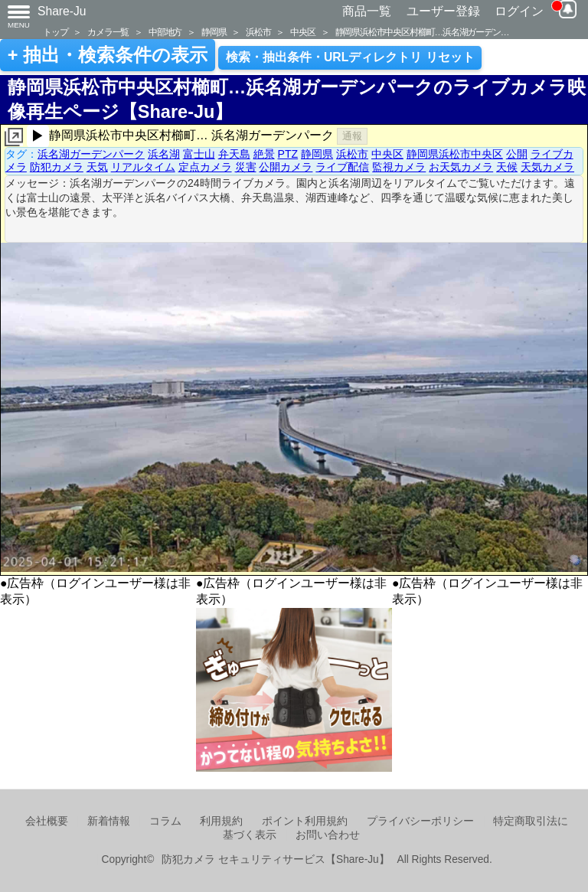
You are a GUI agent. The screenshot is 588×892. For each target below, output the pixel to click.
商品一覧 (367, 11)
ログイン (519, 11)
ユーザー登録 (443, 11)
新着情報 (109, 821)
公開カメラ (286, 167)
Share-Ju (62, 11)
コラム (165, 821)
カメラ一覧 (108, 32)
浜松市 (258, 32)
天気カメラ (547, 167)
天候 (507, 167)
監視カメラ (399, 167)
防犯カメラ (57, 167)
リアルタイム (143, 167)
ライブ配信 (342, 167)
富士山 (199, 154)
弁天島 (234, 154)
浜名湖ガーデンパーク (91, 154)
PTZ (288, 154)
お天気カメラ (461, 167)
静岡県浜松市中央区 (455, 154)
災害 (246, 167)
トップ (55, 32)
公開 (517, 154)
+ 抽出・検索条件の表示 (108, 55)
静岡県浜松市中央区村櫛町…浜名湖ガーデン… (422, 32)
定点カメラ (205, 167)
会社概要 (47, 821)
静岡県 (214, 32)
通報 (352, 136)
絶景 (264, 154)
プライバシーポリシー (420, 821)
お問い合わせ (328, 835)
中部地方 (165, 32)
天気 (97, 167)
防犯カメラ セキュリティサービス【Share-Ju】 (275, 859)
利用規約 (221, 821)
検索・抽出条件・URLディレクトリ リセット (350, 57)
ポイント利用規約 (305, 821)
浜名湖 (164, 154)
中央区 (302, 32)
